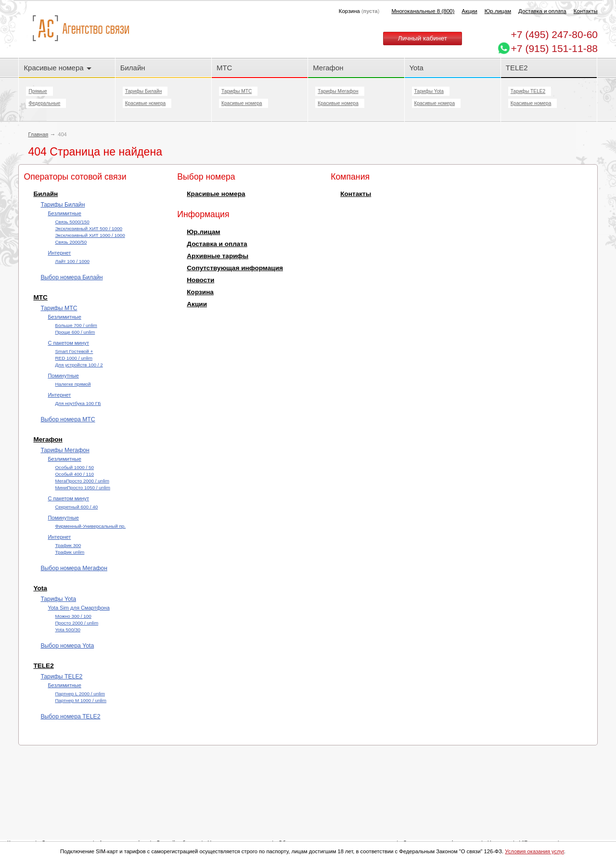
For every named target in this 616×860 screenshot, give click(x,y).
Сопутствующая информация (235, 268)
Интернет (59, 253)
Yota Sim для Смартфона (78, 608)
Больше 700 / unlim (76, 325)
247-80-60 (554, 34)
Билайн (133, 68)
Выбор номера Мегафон (74, 568)
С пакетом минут (68, 343)
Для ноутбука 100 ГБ (78, 403)
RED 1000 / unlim (74, 358)
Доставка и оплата (542, 11)
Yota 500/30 (68, 630)
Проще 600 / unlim (75, 332)
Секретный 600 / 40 (76, 507)
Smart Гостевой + (74, 351)
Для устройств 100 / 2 (79, 365)
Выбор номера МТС (68, 419)
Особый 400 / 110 (74, 474)
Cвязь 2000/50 (71, 242)
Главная (38, 134)
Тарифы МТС (237, 91)
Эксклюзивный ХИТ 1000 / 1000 (90, 235)
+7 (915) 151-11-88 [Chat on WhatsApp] (554, 48)
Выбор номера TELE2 (70, 717)
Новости (200, 280)
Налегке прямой (73, 384)
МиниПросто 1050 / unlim (83, 488)
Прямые (38, 91)
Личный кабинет (423, 38)
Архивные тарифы (218, 256)
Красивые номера (57, 68)
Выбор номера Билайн (71, 277)
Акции (469, 11)
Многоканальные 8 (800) (423, 11)
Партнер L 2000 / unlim (80, 694)
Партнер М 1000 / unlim (81, 700)
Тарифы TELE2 (528, 91)
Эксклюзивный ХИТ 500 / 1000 (89, 228)
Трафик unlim (70, 552)
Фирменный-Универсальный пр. (90, 526)
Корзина (200, 292)
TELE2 (517, 68)
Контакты (586, 11)
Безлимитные (64, 213)
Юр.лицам (498, 11)
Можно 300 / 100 (73, 616)
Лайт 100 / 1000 (72, 261)
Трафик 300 (68, 545)
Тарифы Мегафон (338, 91)
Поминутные (63, 376)
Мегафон (328, 68)
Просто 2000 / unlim (77, 623)
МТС (224, 68)
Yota (417, 68)
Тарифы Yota (429, 91)
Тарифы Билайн (144, 91)
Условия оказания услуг (534, 851)
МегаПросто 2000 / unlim (82, 481)
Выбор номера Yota (67, 646)
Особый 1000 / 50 (74, 467)
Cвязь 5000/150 (72, 222)
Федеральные (44, 103)
